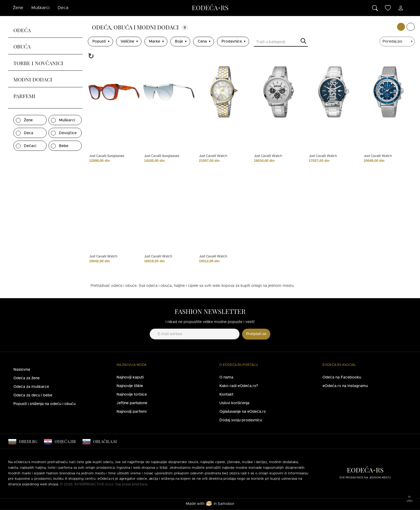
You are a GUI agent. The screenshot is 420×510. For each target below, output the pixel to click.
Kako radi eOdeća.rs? (239, 386)
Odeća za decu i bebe (33, 395)
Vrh (409, 501)
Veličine (127, 42)
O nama (226, 377)
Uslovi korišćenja (234, 403)
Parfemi (24, 95)
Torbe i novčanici (38, 62)
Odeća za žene (27, 378)
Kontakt (226, 395)
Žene (18, 8)
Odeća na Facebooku (342, 377)
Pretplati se (256, 334)
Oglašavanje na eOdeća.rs (243, 412)
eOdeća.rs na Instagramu (345, 386)
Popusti (99, 42)
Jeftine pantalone (132, 403)
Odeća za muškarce (31, 387)
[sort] (398, 42)
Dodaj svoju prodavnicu (241, 420)
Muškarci (40, 8)
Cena (202, 42)
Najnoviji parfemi (132, 412)
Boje (179, 42)
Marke (155, 42)
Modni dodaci (33, 79)
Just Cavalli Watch (213, 156)
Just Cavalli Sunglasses (107, 156)
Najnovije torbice (132, 395)
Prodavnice (232, 42)
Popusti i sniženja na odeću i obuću (44, 404)
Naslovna (22, 370)
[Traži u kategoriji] (281, 43)
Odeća (22, 29)
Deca (63, 8)
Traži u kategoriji (303, 41)
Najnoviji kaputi (130, 377)
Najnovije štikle (130, 386)
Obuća (22, 46)
